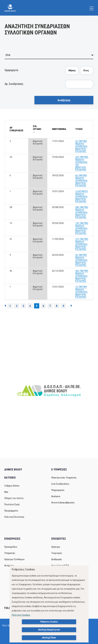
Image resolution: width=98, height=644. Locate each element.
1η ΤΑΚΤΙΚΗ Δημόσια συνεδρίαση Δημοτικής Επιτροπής (81, 292)
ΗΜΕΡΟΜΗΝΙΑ (59, 129)
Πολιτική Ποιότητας (14, 517)
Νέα (6, 492)
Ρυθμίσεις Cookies (49, 622)
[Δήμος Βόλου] (10, 8)
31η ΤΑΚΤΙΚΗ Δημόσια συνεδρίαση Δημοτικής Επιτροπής (82, 244)
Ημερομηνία (11, 70)
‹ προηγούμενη (5, 306)
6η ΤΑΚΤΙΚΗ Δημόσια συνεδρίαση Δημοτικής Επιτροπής (81, 180)
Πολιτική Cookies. (21, 615)
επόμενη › (71, 306)
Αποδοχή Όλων (49, 638)
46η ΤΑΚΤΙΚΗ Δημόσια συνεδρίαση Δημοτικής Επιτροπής (82, 276)
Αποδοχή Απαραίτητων (49, 630)
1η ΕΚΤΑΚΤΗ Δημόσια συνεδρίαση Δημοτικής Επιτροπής (81, 196)
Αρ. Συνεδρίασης (14, 84)
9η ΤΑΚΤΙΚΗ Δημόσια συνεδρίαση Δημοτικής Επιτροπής (81, 260)
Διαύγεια (56, 496)
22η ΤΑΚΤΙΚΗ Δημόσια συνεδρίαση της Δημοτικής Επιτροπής (82, 163)
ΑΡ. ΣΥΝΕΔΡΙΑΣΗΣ (17, 129)
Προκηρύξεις (11, 547)
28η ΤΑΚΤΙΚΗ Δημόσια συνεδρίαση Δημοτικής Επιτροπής (82, 212)
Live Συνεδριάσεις (60, 484)
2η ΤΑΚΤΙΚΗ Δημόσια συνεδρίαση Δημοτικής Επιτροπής (81, 146)
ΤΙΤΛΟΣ (79, 129)
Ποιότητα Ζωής (12, 504)
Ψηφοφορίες (58, 490)
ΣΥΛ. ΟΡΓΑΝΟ (37, 129)
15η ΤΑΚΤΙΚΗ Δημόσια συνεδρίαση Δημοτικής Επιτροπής (82, 228)
